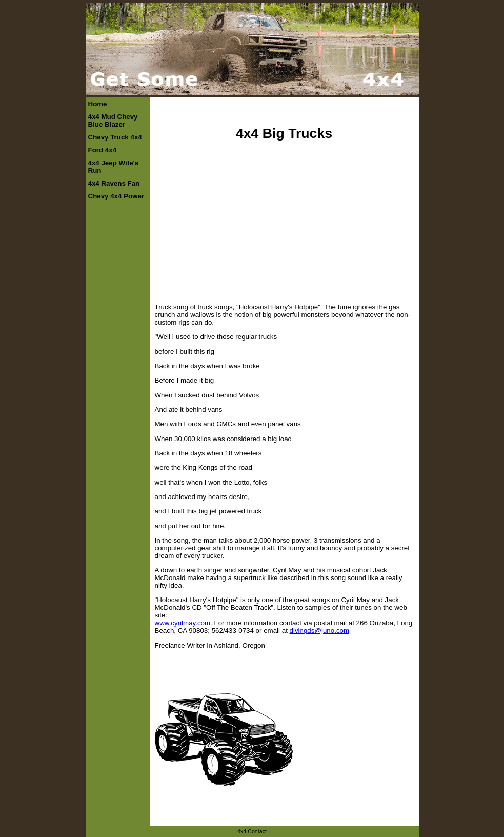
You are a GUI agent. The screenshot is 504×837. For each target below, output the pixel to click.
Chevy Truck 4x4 (115, 137)
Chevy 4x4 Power (116, 196)
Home (98, 104)
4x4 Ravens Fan (114, 183)
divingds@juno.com (320, 631)
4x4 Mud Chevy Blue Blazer (113, 121)
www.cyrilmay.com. (184, 623)
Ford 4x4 (103, 150)
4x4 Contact (252, 831)
